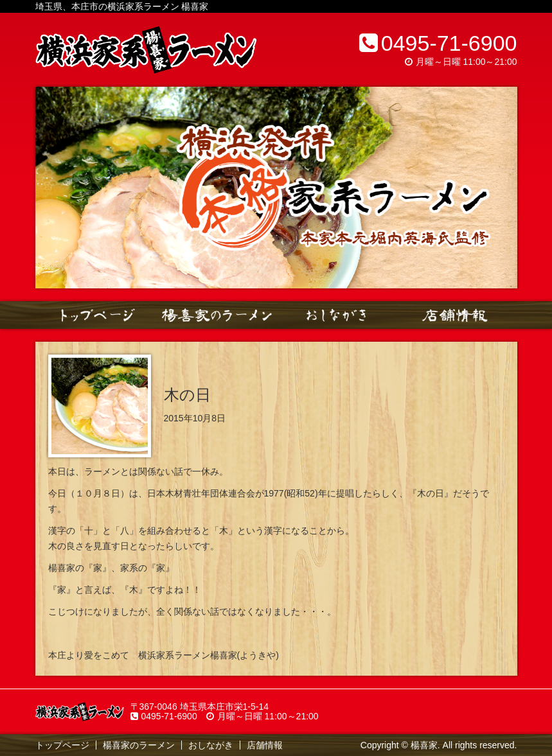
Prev (52, 188)
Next (501, 188)
